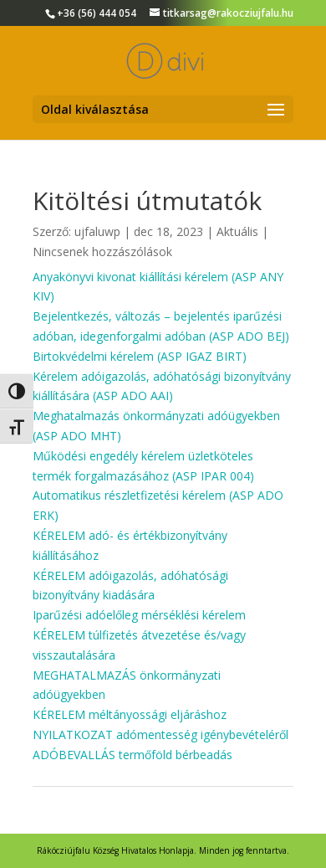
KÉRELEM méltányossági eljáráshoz (130, 714)
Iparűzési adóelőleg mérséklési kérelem (139, 615)
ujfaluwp (97, 231)
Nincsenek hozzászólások (102, 252)
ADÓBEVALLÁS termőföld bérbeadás (132, 755)
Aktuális (237, 231)
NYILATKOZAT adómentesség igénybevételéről (160, 734)
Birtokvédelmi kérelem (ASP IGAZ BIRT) (140, 356)
